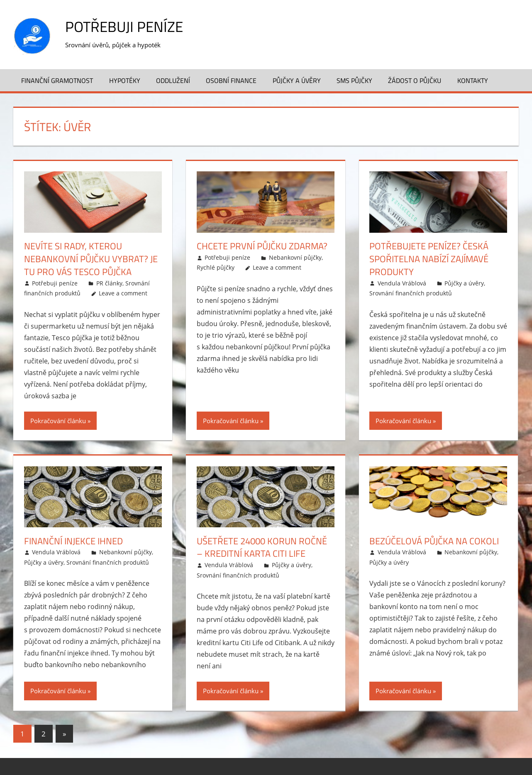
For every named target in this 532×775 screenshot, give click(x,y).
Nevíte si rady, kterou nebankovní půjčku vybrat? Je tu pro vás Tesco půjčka (91, 259)
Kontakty (473, 80)
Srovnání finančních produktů (411, 293)
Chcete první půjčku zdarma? (262, 246)
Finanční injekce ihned (73, 541)
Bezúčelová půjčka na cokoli (434, 541)
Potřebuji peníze (125, 26)
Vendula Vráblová (402, 283)
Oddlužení (173, 80)
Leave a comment (123, 293)
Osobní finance (231, 80)
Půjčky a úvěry (297, 80)
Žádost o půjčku (415, 80)
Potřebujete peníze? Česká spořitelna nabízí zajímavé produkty (429, 259)
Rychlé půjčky (216, 267)
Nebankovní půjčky (295, 257)
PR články (109, 283)
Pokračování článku (58, 420)
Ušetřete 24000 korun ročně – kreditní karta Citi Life (262, 547)
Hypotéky (125, 80)
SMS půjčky (354, 80)
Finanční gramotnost (57, 80)
